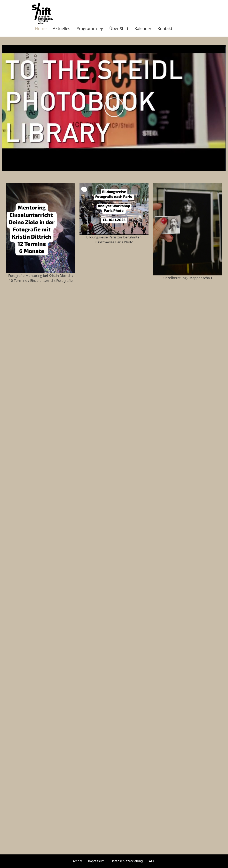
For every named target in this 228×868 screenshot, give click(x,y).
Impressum (96, 861)
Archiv (77, 861)
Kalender (143, 28)
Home (41, 28)
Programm (87, 28)
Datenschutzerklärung (127, 861)
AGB (152, 861)
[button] (114, 108)
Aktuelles (62, 28)
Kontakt (165, 28)
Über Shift (119, 28)
